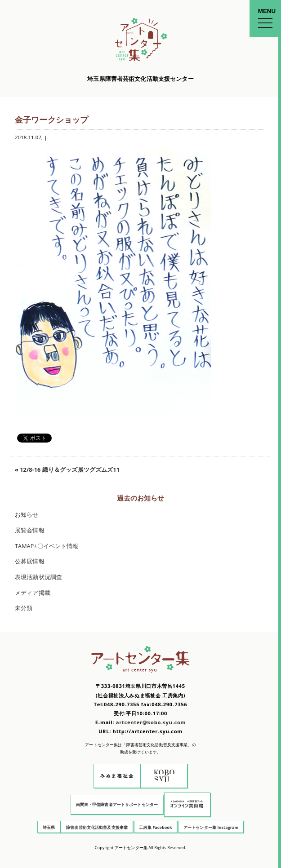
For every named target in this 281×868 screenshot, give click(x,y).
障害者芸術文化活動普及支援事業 (97, 827)
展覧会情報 (30, 530)
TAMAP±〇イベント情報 (47, 546)
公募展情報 (30, 561)
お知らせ (27, 515)
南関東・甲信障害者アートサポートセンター (117, 804)
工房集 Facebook (155, 827)
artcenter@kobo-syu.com (151, 722)
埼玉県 (49, 827)
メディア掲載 (33, 593)
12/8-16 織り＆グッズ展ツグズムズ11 (73, 470)
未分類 (24, 608)
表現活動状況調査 (38, 577)
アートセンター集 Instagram (211, 827)
